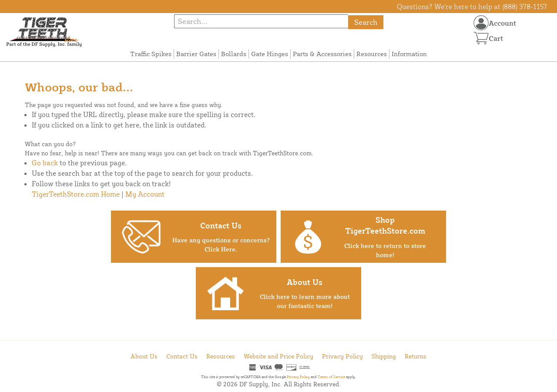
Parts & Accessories (322, 54)
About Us (144, 356)
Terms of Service (331, 377)
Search (366, 22)
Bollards (234, 54)
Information (409, 54)
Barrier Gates (196, 54)
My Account (145, 194)
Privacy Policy (342, 356)
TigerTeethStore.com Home (76, 194)
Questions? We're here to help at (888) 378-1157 (472, 7)
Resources (372, 54)
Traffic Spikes (151, 54)
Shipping (384, 356)
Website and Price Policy (278, 356)
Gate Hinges (270, 54)
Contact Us (182, 356)
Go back (45, 163)
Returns (416, 356)
